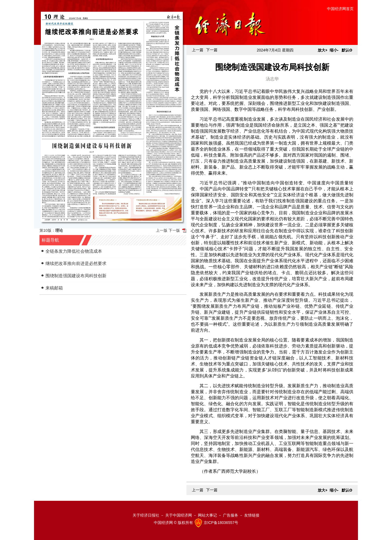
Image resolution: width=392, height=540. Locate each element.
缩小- (334, 50)
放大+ (323, 50)
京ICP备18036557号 (221, 523)
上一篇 (198, 50)
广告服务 (231, 515)
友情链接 (252, 515)
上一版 (162, 230)
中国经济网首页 (340, 9)
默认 (347, 50)
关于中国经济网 (179, 515)
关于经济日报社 (146, 515)
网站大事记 (207, 515)
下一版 (174, 230)
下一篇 (212, 50)
